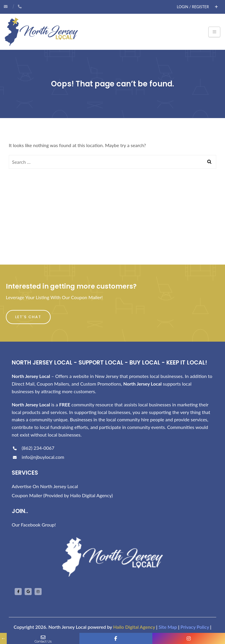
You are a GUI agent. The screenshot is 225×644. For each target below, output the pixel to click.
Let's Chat (28, 317)
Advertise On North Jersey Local (45, 486)
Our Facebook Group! (34, 525)
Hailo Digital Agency (134, 627)
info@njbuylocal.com (38, 457)
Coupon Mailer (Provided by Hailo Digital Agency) (62, 495)
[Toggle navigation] (214, 32)
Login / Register (193, 7)
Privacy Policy (195, 627)
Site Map (168, 627)
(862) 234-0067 (33, 448)
